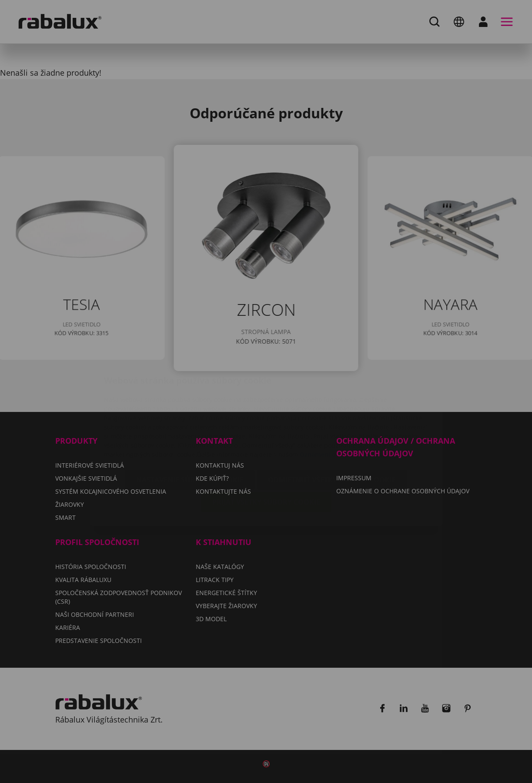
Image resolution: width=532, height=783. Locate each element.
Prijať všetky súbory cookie (266, 450)
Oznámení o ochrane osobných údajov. (358, 403)
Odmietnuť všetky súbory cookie (332, 428)
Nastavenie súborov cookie (190, 428)
